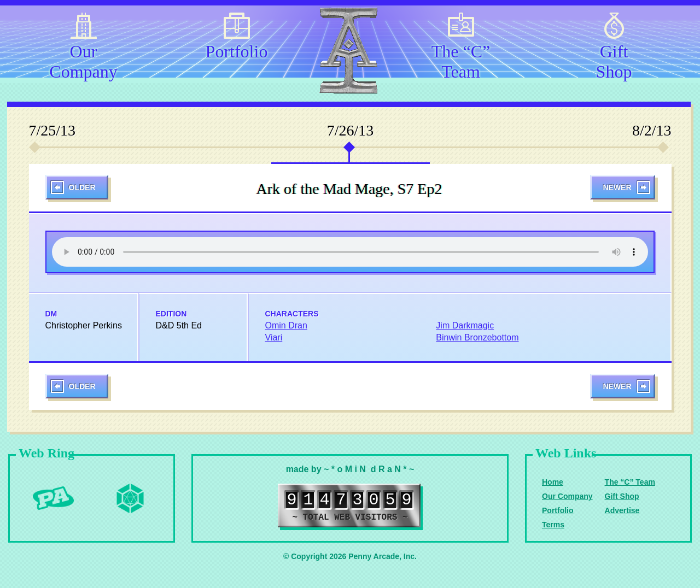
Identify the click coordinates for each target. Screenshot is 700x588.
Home (553, 482)
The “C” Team (461, 60)
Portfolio (237, 51)
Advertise (622, 510)
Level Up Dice (130, 498)
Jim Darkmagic (465, 325)
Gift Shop (614, 60)
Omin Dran (286, 325)
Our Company (83, 60)
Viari (274, 337)
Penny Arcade (54, 498)
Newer (617, 187)
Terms (553, 525)
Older (82, 187)
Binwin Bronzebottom (477, 337)
